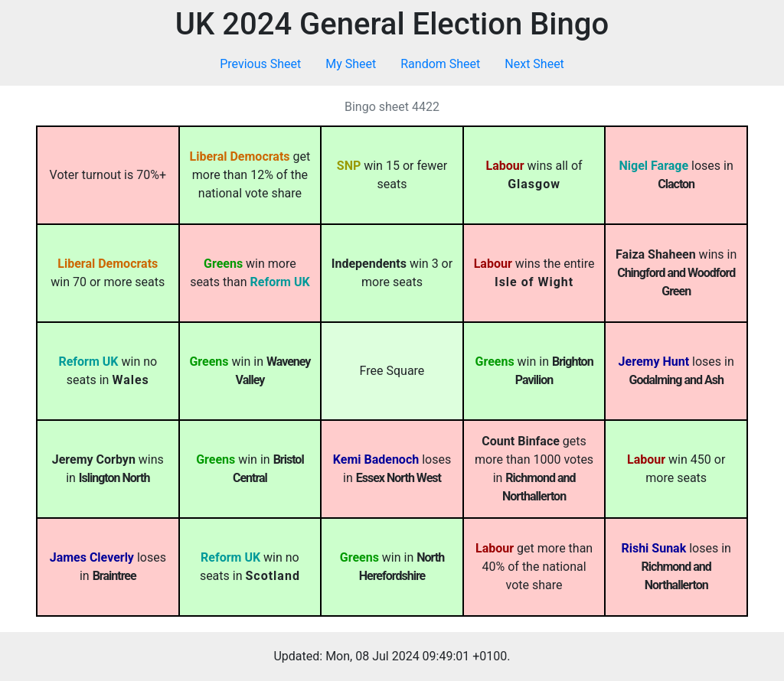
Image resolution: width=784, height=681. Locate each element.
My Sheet (351, 64)
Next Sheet (534, 64)
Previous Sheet (260, 64)
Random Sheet (440, 64)
